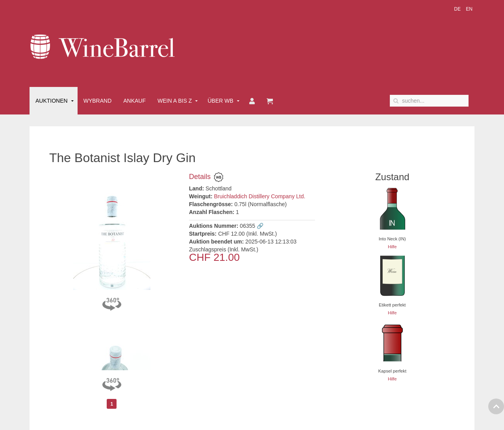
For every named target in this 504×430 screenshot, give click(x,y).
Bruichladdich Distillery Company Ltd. (260, 196)
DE (458, 9)
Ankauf (134, 101)
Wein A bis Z (175, 101)
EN (469, 9)
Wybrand (98, 101)
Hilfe (392, 247)
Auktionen (52, 101)
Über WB (220, 101)
